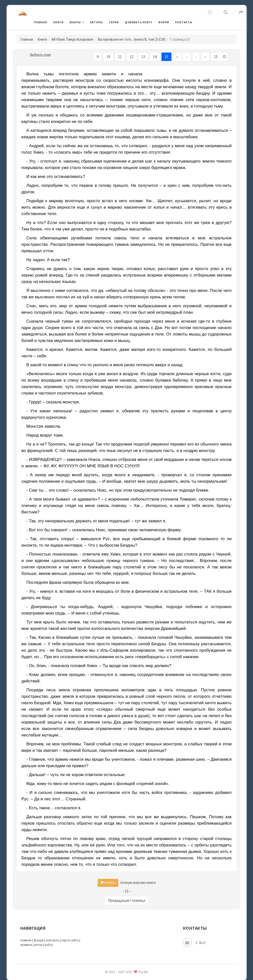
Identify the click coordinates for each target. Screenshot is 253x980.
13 (143, 57)
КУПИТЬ (108, 883)
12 (132, 57)
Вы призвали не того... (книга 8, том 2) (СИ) (132, 39)
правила (26, 945)
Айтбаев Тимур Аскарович (72, 39)
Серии (114, 22)
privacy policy (44, 945)
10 (108, 57)
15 (166, 57)
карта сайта (70, 940)
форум (39, 940)
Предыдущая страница (126, 900)
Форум (164, 22)
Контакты (184, 22)
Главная (40, 22)
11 (120, 57)
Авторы (96, 22)
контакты (53, 940)
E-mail (194, 943)
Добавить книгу (139, 22)
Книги (58, 22)
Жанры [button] (75, 22)
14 (155, 57)
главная (26, 940)
